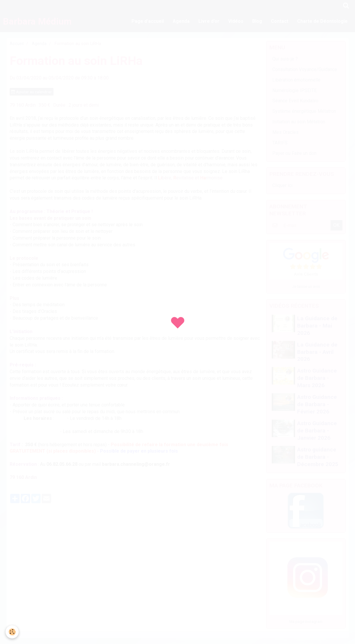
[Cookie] (12, 632)
